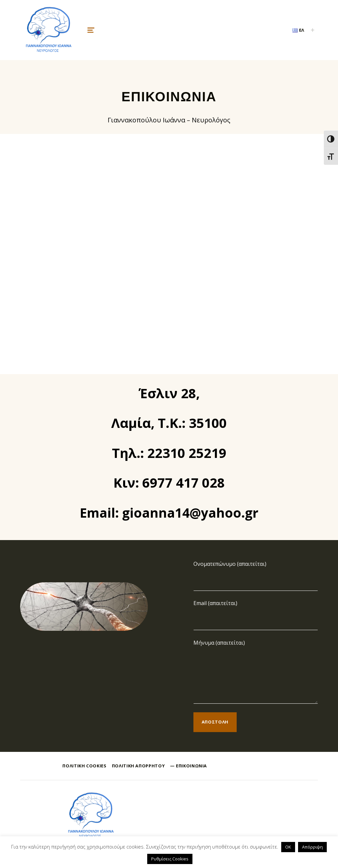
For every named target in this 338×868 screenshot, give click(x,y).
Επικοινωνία (191, 766)
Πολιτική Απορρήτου (138, 766)
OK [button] (288, 847)
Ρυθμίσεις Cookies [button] (170, 859)
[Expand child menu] (313, 30)
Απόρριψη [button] (312, 847)
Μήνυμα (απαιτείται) (219, 643)
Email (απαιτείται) (215, 603)
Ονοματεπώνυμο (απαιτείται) (230, 564)
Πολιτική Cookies (84, 766)
